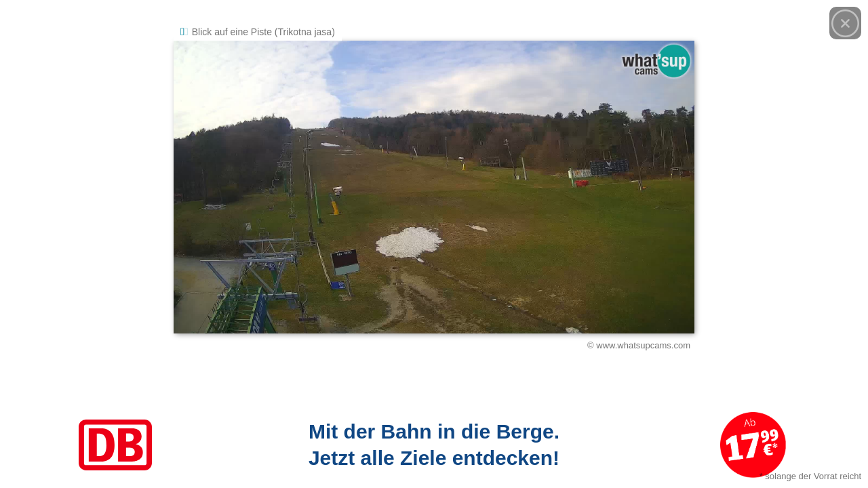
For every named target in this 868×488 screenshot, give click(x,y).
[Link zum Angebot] (434, 445)
